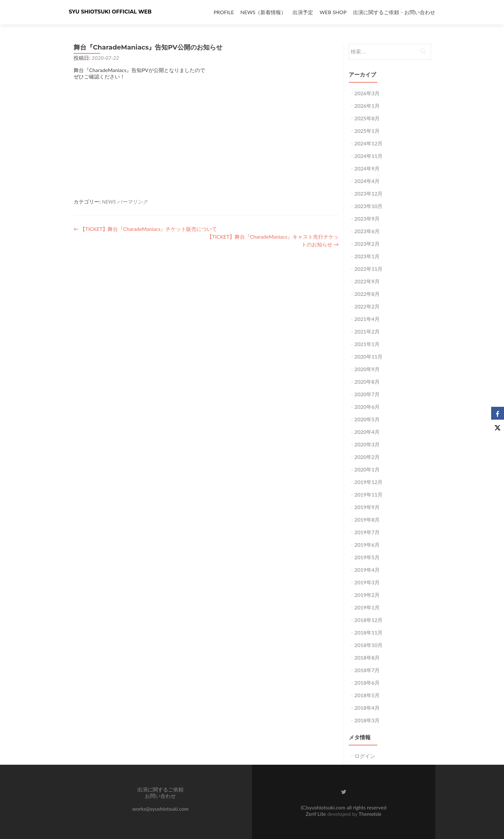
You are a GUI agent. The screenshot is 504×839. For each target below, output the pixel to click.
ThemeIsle (370, 814)
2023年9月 (367, 219)
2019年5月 (367, 557)
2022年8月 (367, 294)
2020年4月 (367, 432)
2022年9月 (367, 281)
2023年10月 (369, 206)
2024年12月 (369, 143)
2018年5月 (367, 695)
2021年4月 (367, 319)
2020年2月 (367, 457)
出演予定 (303, 12)
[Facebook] (498, 413)
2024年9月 (367, 168)
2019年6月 (367, 545)
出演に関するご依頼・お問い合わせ (394, 12)
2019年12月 (369, 482)
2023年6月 (367, 231)
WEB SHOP (333, 12)
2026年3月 (367, 93)
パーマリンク (132, 201)
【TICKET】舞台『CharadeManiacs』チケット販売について (145, 229)
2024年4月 (367, 181)
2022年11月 (369, 269)
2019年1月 (367, 607)
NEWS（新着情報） (263, 12)
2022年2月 (367, 306)
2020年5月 (367, 419)
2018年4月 (367, 708)
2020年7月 (367, 394)
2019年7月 (367, 532)
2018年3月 (367, 720)
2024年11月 (369, 156)
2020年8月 (367, 382)
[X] (498, 426)
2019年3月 (367, 582)
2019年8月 (367, 520)
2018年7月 (367, 670)
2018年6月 (367, 683)
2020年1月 (367, 469)
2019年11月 (369, 494)
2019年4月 (367, 570)
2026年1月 (367, 106)
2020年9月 (367, 369)
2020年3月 (367, 444)
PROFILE (224, 12)
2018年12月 (369, 620)
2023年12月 (369, 193)
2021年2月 (367, 331)
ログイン (365, 756)
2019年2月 (367, 595)
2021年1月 (367, 344)
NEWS (109, 201)
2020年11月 (369, 356)
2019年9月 (367, 507)
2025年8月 (367, 118)
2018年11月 (369, 632)
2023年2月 (367, 244)
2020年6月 (367, 407)
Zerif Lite (316, 814)
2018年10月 (369, 645)
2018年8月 (367, 657)
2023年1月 (367, 256)
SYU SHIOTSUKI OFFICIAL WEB (110, 12)
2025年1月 (367, 131)
